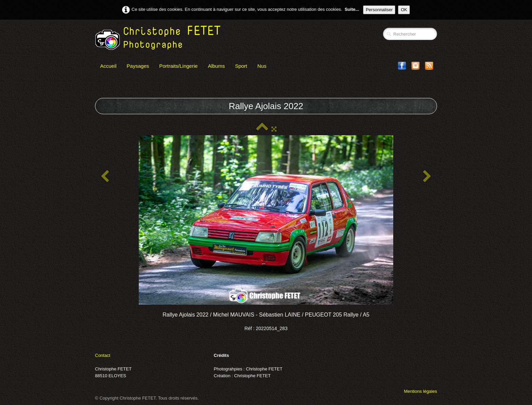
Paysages (138, 66)
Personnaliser (379, 10)
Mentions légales (420, 391)
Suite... (352, 9)
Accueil (108, 66)
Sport (241, 66)
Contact (103, 355)
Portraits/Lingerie (178, 66)
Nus (262, 66)
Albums (216, 66)
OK (404, 10)
